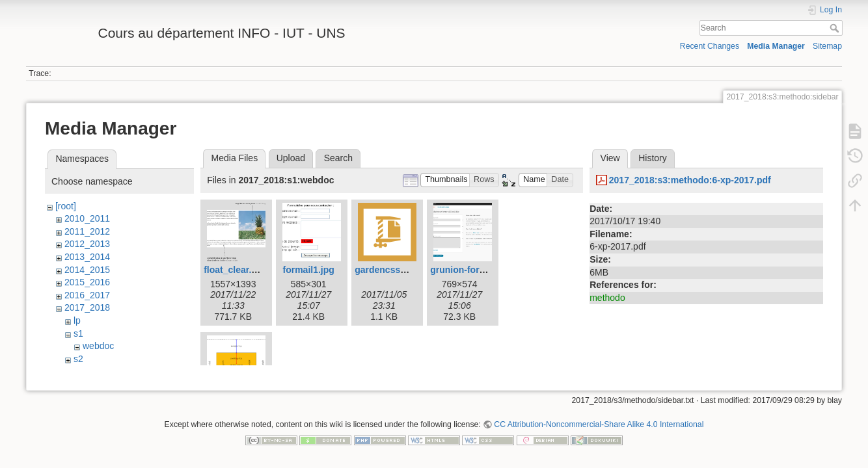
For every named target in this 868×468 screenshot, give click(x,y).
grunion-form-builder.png (485, 270)
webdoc (98, 346)
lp (77, 320)
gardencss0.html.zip (399, 270)
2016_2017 (87, 295)
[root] (66, 206)
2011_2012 (87, 231)
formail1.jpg (309, 270)
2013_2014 (87, 257)
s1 (78, 333)
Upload (291, 158)
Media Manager (776, 46)
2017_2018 (87, 307)
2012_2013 (87, 244)
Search (836, 28)
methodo (607, 298)
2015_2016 (87, 282)
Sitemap (827, 46)
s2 (78, 359)
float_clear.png (236, 270)
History (653, 158)
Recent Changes (710, 46)
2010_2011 (87, 218)
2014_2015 (87, 270)
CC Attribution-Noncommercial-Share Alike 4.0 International (599, 425)
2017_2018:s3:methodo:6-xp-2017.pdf (690, 180)
